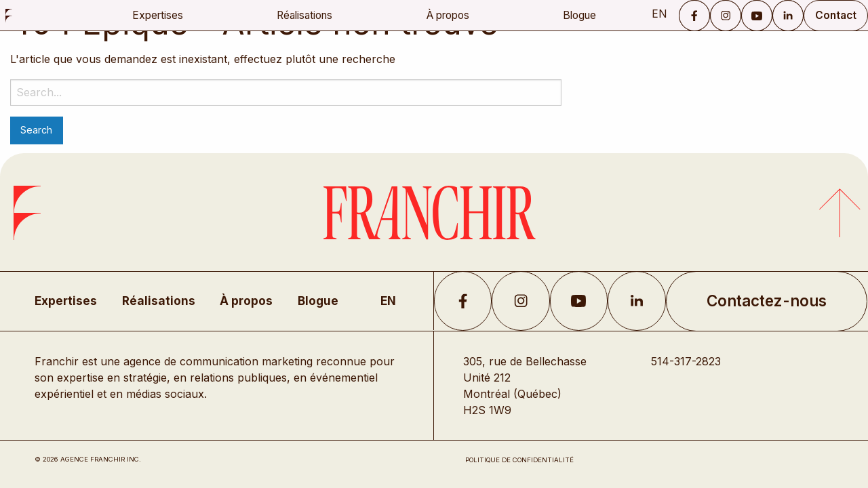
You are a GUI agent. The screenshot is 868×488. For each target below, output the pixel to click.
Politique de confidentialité (519, 460)
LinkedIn (788, 16)
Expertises (158, 15)
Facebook (694, 16)
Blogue (579, 15)
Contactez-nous (767, 301)
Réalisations (304, 15)
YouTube (757, 16)
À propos (448, 15)
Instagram (726, 16)
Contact (836, 15)
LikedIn (636, 301)
